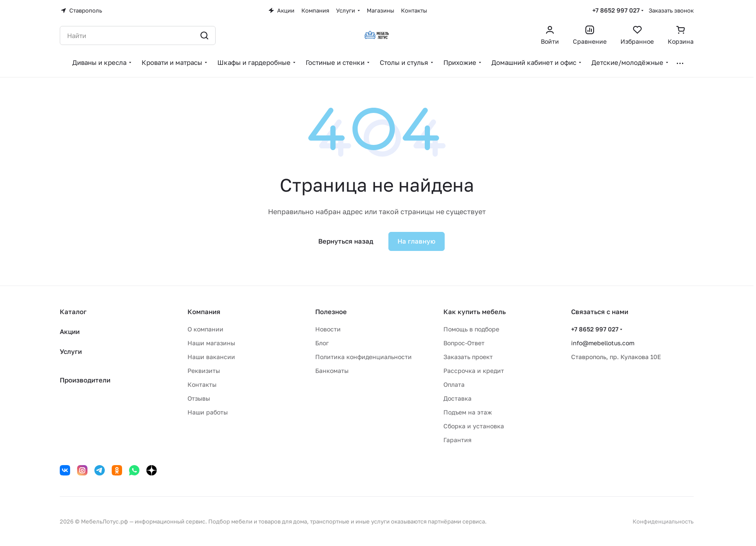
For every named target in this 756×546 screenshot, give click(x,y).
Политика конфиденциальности (363, 357)
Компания (204, 312)
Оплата (454, 384)
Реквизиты (204, 371)
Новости (328, 329)
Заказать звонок (671, 10)
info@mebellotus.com (603, 343)
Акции (70, 331)
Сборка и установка (474, 426)
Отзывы (199, 398)
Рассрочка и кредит (474, 371)
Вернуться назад (346, 241)
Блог (322, 343)
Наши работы (208, 412)
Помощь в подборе (471, 329)
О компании (205, 329)
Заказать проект (468, 357)
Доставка (457, 398)
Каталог (73, 312)
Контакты (202, 384)
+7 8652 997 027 (616, 10)
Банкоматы (332, 371)
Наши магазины (211, 343)
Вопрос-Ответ (464, 343)
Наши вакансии (211, 357)
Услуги (71, 351)
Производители (85, 380)
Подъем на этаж (468, 412)
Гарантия (457, 440)
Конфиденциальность (663, 521)
